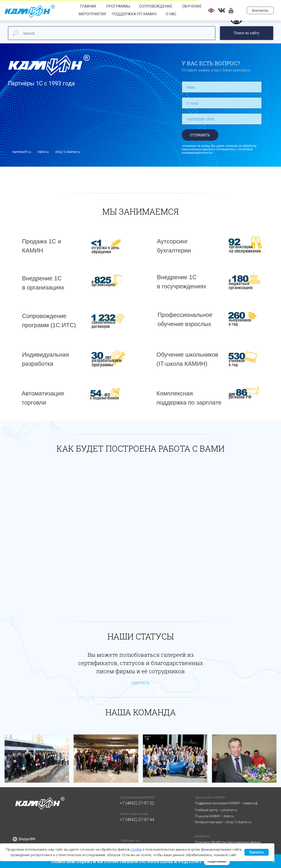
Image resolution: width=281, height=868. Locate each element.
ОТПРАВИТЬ (200, 135)
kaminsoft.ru (22, 152)
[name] (222, 87)
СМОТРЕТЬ (140, 683)
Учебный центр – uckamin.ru (216, 810)
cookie (136, 849)
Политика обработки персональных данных (228, 842)
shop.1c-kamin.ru (68, 152)
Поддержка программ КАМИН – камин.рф (226, 803)
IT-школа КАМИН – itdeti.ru (214, 816)
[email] (222, 103)
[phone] (222, 119)
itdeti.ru (43, 152)
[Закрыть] (274, 861)
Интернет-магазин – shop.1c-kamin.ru (223, 822)
